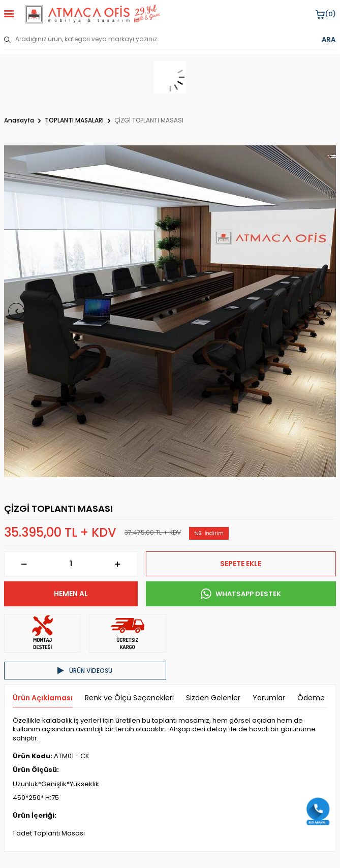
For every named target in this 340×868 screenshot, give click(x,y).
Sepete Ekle (241, 564)
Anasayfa (19, 120)
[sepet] (170, 77)
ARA (329, 40)
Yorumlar (269, 698)
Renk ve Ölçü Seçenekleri (129, 698)
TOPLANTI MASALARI (74, 120)
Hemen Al (71, 594)
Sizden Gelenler (213, 698)
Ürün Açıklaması (43, 698)
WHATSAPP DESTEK (241, 594)
